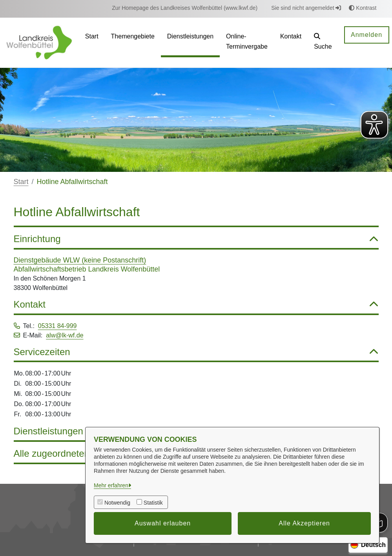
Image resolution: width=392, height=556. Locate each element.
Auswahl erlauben (163, 523)
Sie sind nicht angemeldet (306, 8)
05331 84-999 (57, 326)
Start (21, 182)
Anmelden (366, 35)
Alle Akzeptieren (304, 523)
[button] (323, 43)
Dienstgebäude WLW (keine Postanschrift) (80, 260)
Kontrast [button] (363, 8)
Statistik (153, 503)
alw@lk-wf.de (65, 335)
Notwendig (117, 503)
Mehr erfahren (111, 485)
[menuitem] (185, 8)
